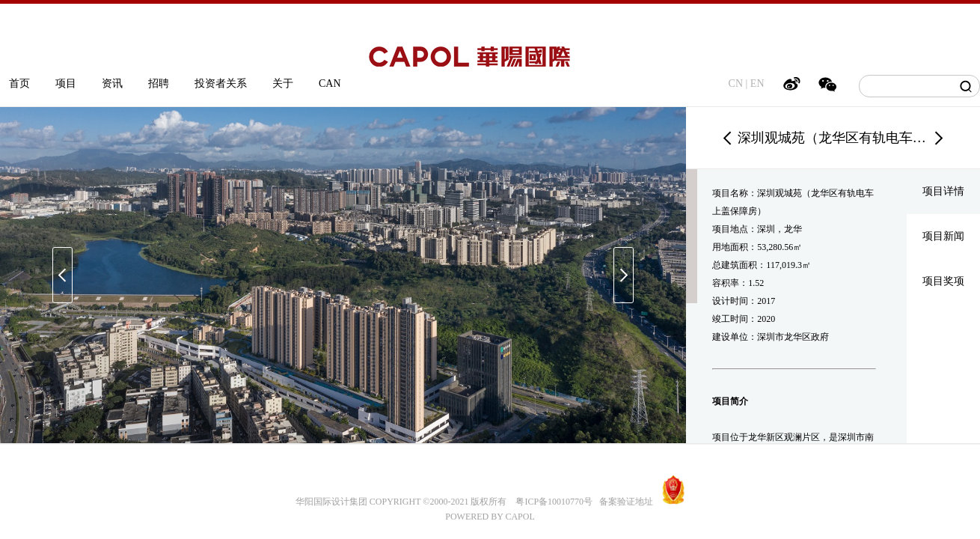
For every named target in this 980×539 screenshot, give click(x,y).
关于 (283, 83)
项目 (66, 83)
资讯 (112, 83)
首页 (19, 83)
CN (736, 83)
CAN (330, 83)
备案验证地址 (623, 502)
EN (757, 83)
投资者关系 (221, 83)
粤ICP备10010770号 (554, 502)
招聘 (159, 83)
